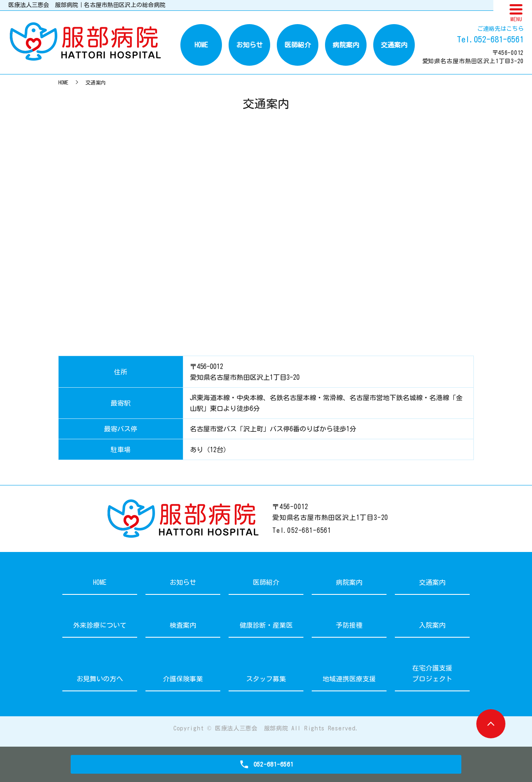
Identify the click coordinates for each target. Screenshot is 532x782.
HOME (201, 45)
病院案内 (346, 45)
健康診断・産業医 (266, 625)
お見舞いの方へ (100, 679)
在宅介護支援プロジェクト (432, 673)
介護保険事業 (183, 679)
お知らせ (249, 45)
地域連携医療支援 (349, 679)
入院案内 (432, 625)
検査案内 (183, 625)
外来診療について (100, 625)
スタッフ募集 (266, 679)
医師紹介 (298, 45)
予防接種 (349, 625)
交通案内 (394, 45)
